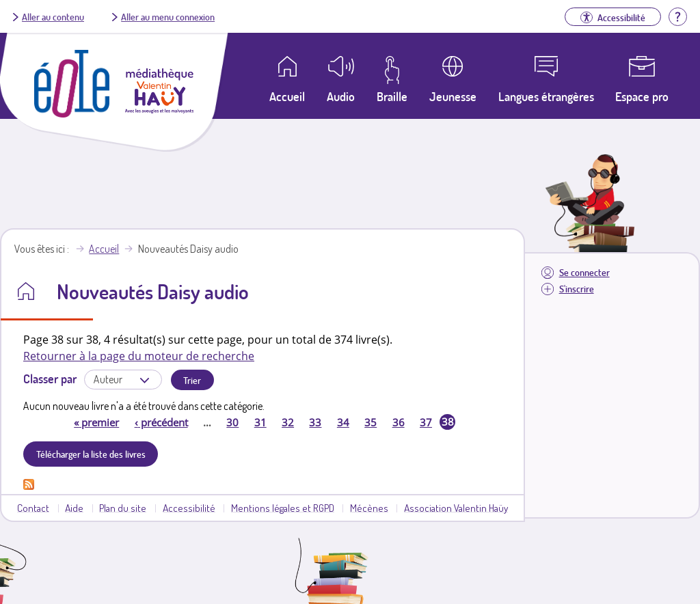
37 (426, 422)
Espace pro (642, 96)
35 (371, 422)
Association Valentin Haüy (456, 508)
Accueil (104, 249)
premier (96, 422)
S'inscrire (577, 289)
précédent (161, 422)
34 (343, 422)
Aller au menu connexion (168, 16)
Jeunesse (453, 96)
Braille (392, 96)
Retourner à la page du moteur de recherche (139, 356)
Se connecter (584, 272)
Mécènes (369, 508)
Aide (74, 508)
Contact (33, 508)
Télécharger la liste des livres (91, 454)
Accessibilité (189, 508)
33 (315, 422)
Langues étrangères (546, 96)
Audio (341, 96)
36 (399, 422)
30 (232, 422)
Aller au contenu (53, 16)
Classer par (50, 379)
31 (260, 422)
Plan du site (123, 508)
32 (288, 422)
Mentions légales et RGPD (283, 508)
